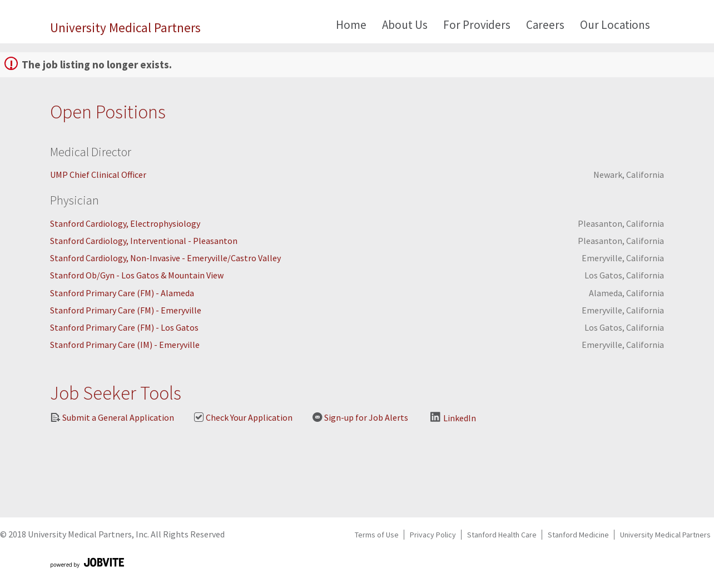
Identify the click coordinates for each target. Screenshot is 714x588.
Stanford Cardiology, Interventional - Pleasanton (144, 241)
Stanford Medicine (578, 535)
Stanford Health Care (502, 535)
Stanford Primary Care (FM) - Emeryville (126, 310)
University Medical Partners (125, 28)
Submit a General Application (112, 417)
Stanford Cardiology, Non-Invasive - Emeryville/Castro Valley (165, 258)
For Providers (477, 25)
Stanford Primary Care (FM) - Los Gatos (124, 327)
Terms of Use (377, 535)
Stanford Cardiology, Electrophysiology (125, 223)
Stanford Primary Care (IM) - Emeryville (125, 345)
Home (351, 25)
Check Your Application (243, 417)
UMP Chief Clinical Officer (98, 175)
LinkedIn (453, 417)
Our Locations (615, 25)
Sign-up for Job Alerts (360, 417)
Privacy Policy (433, 535)
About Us (405, 25)
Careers (545, 25)
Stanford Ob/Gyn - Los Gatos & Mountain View (137, 275)
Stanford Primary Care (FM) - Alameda (122, 293)
